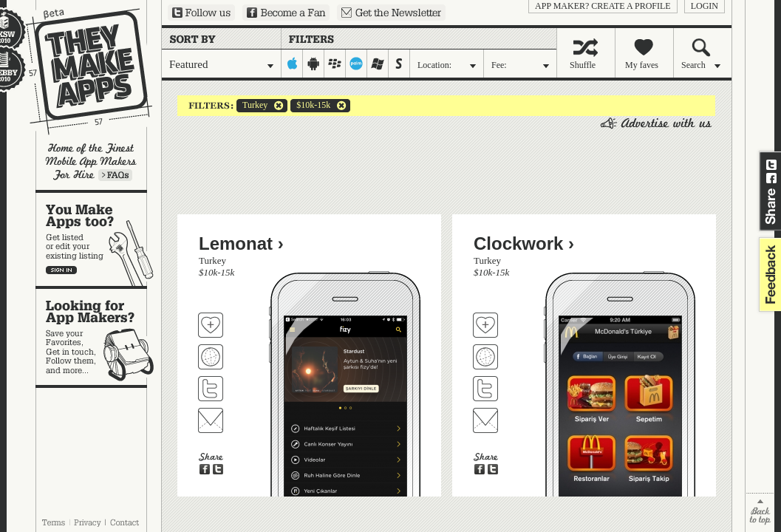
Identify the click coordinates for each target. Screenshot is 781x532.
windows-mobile (378, 64)
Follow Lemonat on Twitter (211, 389)
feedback (768, 274)
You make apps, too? (99, 239)
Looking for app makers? (99, 337)
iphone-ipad (292, 64)
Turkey (252, 106)
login (705, 6)
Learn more (115, 175)
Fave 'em (211, 325)
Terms (53, 522)
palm (357, 64)
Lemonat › (241, 243)
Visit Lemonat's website (211, 357)
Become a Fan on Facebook (286, 13)
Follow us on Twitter (201, 13)
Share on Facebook (771, 178)
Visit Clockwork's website (485, 357)
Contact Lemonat (211, 420)
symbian (399, 64)
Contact (126, 522)
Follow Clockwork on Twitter (485, 389)
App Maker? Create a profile (603, 6)
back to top (760, 512)
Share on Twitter (771, 165)
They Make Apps (79, 71)
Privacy (88, 522)
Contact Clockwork (485, 420)
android (314, 64)
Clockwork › (524, 243)
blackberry (335, 64)
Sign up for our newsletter (391, 13)
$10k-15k (310, 106)
